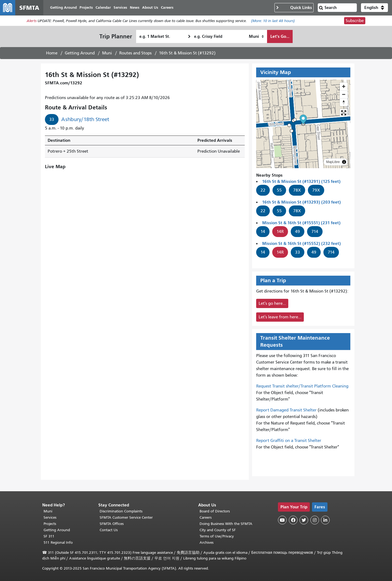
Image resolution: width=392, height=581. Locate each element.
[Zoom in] (344, 86)
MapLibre (333, 162)
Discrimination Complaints (121, 511)
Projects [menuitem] (86, 7)
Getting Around (80, 53)
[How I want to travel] (256, 36)
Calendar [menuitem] (103, 7)
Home (52, 53)
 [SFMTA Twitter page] (304, 520)
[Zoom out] (344, 94)
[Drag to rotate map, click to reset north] (344, 102)
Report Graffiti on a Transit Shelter (289, 441)
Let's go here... (272, 303)
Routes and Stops (135, 53)
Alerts (32, 21)
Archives (206, 542)
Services (50, 517)
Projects (50, 524)
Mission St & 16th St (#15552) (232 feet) (301, 243)
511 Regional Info (58, 542)
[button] (374, 8)
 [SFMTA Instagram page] (315, 520)
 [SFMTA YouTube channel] (282, 520)
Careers (206, 517)
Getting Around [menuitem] (63, 7)
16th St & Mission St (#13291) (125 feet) (301, 181)
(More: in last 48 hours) (273, 21)
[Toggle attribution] (344, 162)
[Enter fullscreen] (344, 113)
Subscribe (355, 21)
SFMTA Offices (112, 524)
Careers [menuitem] (167, 7)
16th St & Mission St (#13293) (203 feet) (301, 202)
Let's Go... (280, 36)
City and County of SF (218, 530)
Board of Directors (215, 511)
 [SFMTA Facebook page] (293, 520)
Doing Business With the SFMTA (226, 524)
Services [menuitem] (120, 7)
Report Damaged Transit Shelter (286, 410)
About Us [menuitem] (150, 7)
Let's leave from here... (280, 317)
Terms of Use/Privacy (217, 536)
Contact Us (109, 530)
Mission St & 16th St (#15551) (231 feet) (301, 223)
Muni (107, 53)
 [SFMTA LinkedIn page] (325, 520)
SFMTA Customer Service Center (126, 517)
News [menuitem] (135, 7)
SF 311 (49, 536)
